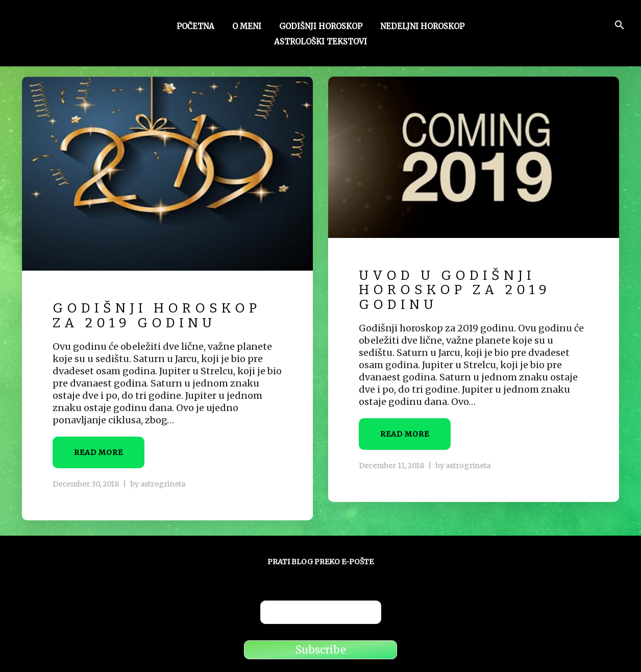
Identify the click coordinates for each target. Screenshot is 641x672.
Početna (195, 27)
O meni (247, 27)
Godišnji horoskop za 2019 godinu (157, 316)
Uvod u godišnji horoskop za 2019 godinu (455, 290)
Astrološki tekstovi (320, 42)
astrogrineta (163, 484)
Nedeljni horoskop (422, 27)
